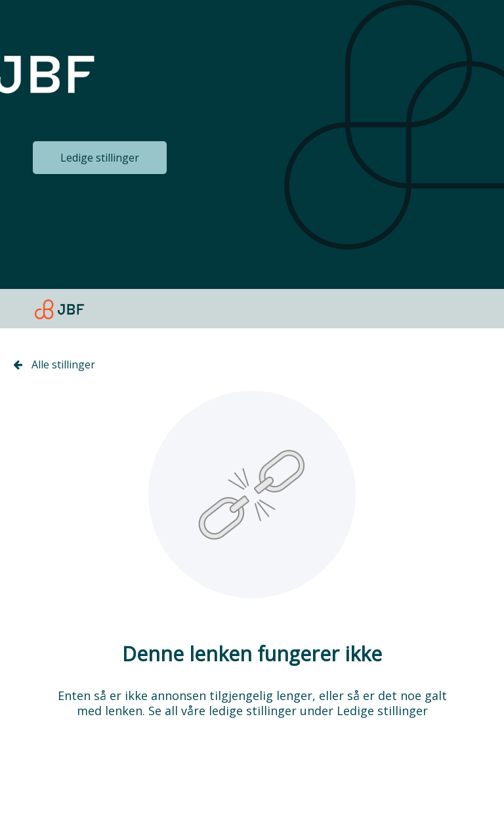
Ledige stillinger (100, 158)
